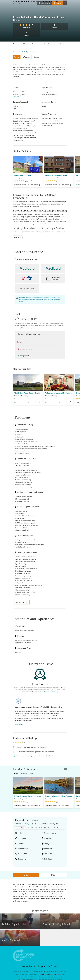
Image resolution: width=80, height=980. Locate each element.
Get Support (40, 962)
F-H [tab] (32, 824)
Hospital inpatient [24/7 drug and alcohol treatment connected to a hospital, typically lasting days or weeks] (20, 432)
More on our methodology (51, 692)
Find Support (61, 3)
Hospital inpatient (32, 119)
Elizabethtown (50, 829)
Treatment (35, 44)
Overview (15, 44)
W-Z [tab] (58, 824)
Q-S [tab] (49, 824)
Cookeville (22, 855)
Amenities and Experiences (48, 44)
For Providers (53, 962)
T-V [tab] (54, 824)
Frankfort (48, 834)
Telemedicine (25, 121)
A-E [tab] (28, 824)
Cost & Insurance (25, 44)
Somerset (48, 844)
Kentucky (25, 820)
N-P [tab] (45, 824)
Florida (31, 769)
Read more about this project (51, 970)
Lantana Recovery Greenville (56, 175)
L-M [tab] (40, 824)
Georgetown (49, 839)
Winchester (22, 850)
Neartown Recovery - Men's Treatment (59, 792)
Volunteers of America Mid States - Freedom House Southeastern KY (59, 393)
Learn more (19, 724)
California (24, 769)
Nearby (16, 769)
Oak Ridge (48, 855)
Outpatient (16, 121)
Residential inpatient (19, 119)
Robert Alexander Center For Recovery (28, 792)
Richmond (22, 834)
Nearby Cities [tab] (20, 824)
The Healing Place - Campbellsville (27, 393)
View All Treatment (22, 602)
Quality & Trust (61, 44)
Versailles (48, 850)
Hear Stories (46, 3)
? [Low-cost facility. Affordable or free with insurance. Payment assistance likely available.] (17, 319)
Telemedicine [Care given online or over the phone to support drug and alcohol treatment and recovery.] (19, 437)
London (21, 839)
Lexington (22, 829)
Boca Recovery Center (23, 175)
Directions (16, 96)
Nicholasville (23, 844)
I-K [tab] (36, 824)
